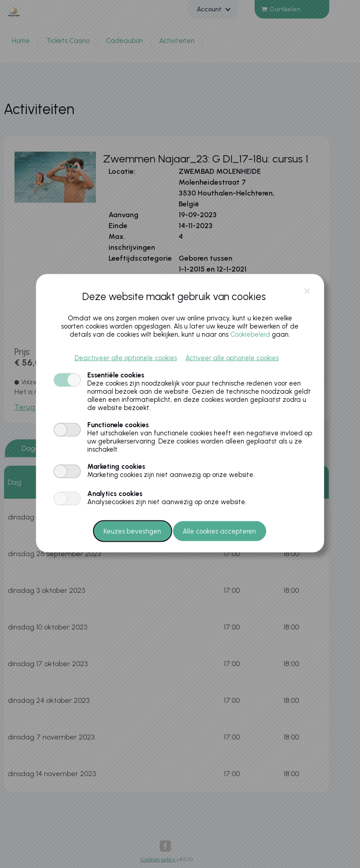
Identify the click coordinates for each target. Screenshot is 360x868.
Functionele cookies (118, 425)
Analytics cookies (115, 494)
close (307, 291)
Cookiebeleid (250, 334)
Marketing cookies (116, 467)
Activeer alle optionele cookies (232, 358)
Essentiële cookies (116, 375)
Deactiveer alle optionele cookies (126, 358)
